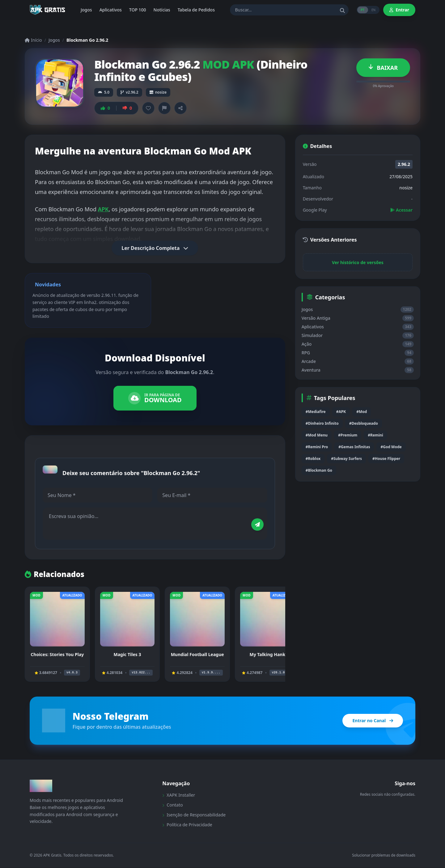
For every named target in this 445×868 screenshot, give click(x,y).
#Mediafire (316, 412)
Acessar (401, 210)
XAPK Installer (179, 795)
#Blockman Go (319, 470)
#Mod (362, 412)
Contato (172, 805)
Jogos (54, 40)
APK (103, 209)
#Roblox (313, 459)
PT (362, 10)
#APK (341, 412)
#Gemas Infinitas (354, 447)
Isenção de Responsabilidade (194, 815)
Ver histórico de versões (358, 262)
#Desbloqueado (364, 423)
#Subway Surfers (346, 459)
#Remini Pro (317, 447)
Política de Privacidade (187, 825)
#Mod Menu (317, 435)
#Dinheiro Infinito (322, 423)
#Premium (348, 435)
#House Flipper (386, 459)
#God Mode (391, 447)
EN (373, 10)
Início (33, 40)
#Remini (375, 435)
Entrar (399, 10)
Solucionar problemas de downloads (384, 856)
